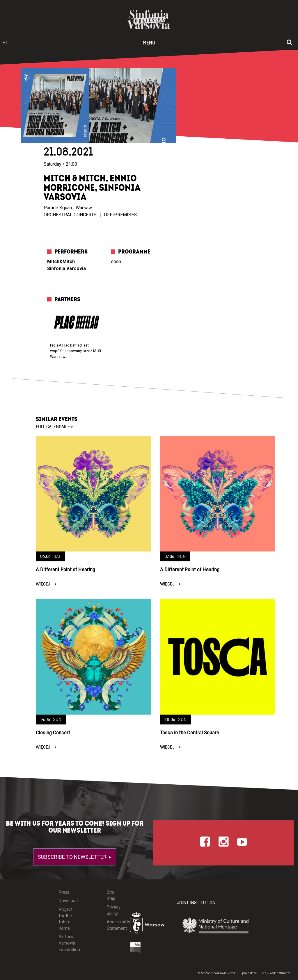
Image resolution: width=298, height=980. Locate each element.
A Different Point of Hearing (65, 570)
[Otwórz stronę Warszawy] (149, 924)
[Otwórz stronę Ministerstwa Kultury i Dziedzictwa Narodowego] (220, 926)
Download (66, 901)
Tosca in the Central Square (190, 733)
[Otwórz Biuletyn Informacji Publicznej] (135, 949)
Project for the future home (66, 919)
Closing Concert (53, 733)
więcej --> (46, 584)
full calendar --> (54, 427)
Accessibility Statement (114, 925)
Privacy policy (114, 910)
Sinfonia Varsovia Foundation (66, 943)
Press (64, 892)
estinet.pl (283, 973)
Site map (111, 896)
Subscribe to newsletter (73, 857)
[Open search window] (289, 43)
